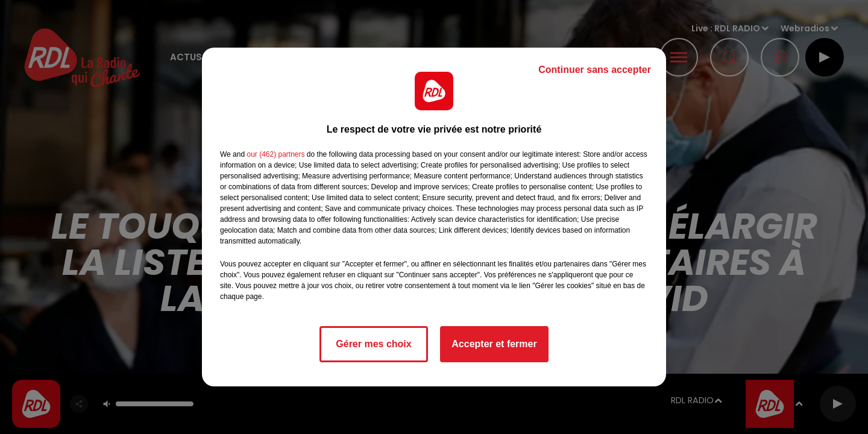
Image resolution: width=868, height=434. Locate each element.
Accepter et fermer (494, 344)
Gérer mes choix (373, 344)
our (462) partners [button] (275, 154)
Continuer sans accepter (595, 70)
